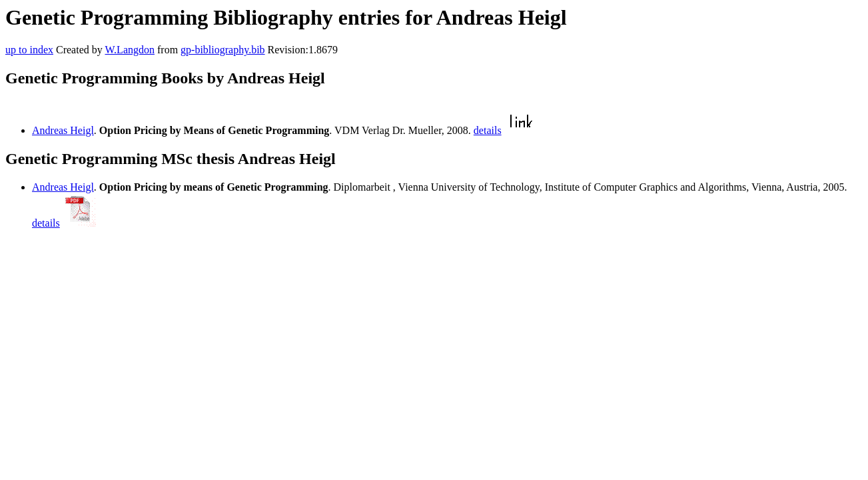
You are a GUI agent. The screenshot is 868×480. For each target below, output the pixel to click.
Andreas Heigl (63, 130)
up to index (29, 50)
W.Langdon (130, 50)
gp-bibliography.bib (223, 50)
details (488, 130)
